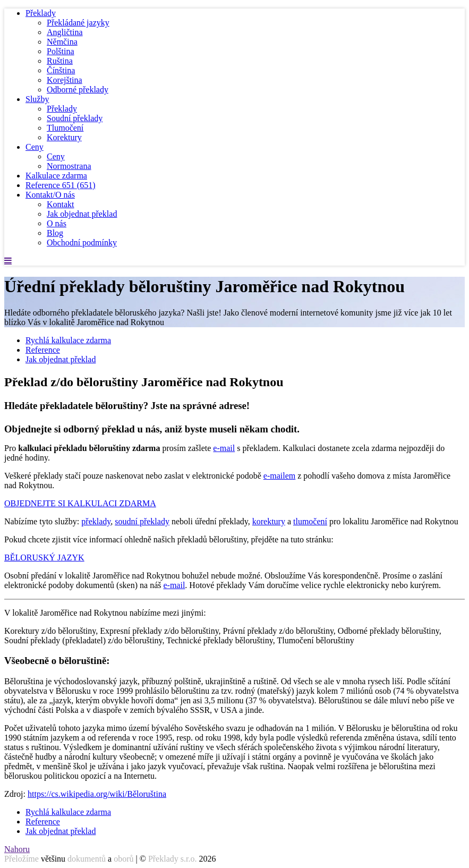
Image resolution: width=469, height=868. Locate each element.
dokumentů (87, 859)
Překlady (41, 13)
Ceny (35, 147)
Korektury (64, 137)
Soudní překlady (75, 118)
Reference (61, 185)
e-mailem (279, 476)
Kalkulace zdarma (56, 176)
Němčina (62, 42)
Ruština (60, 61)
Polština (61, 51)
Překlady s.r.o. (173, 859)
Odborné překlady (78, 90)
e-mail (224, 448)
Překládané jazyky (78, 23)
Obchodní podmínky (82, 242)
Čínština (61, 70)
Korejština (65, 80)
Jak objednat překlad (82, 214)
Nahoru (17, 849)
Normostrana (69, 166)
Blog (55, 233)
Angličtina (65, 32)
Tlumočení (65, 128)
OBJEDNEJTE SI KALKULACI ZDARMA (80, 503)
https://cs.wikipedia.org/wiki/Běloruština (97, 794)
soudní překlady (142, 521)
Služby (37, 99)
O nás (57, 223)
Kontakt (61, 204)
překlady (96, 521)
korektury (269, 521)
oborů (123, 859)
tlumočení (310, 521)
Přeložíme (22, 859)
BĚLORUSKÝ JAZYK (44, 558)
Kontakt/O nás (50, 195)
